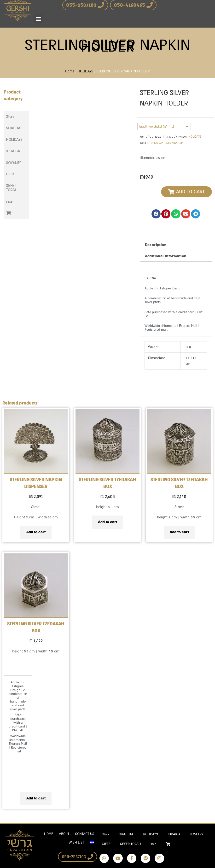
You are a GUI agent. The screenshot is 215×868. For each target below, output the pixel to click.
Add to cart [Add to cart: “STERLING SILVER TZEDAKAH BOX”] (108, 522)
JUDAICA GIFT (156, 143)
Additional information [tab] (166, 256)
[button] (39, 19)
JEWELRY (16, 163)
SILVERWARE (175, 143)
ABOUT (64, 834)
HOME (49, 834)
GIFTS (13, 174)
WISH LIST (76, 842)
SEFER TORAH (16, 188)
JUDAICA (16, 151)
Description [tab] (156, 245)
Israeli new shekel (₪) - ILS (157, 127)
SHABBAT (17, 128)
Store (10, 117)
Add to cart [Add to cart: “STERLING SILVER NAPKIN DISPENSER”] (36, 532)
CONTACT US (85, 834)
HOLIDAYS (85, 71)
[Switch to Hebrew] (92, 843)
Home (70, 71)
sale (9, 201)
